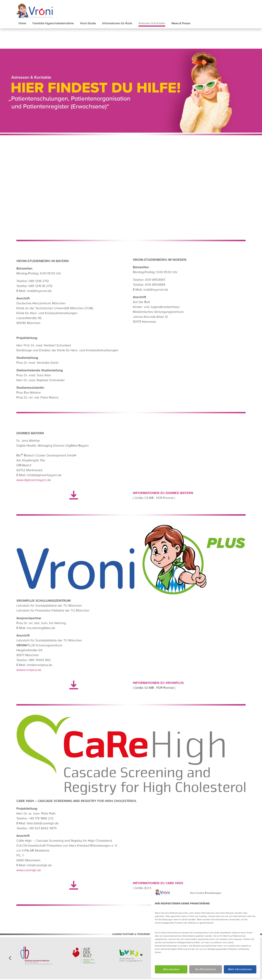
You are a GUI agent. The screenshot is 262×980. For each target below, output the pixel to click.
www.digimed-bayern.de (34, 460)
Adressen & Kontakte (152, 24)
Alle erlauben (171, 969)
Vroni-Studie (88, 24)
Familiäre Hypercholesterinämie (53, 24)
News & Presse (181, 24)
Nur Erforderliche (206, 969)
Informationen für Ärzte (117, 24)
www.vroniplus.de (29, 650)
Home (22, 24)
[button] (10, 938)
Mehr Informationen (240, 969)
